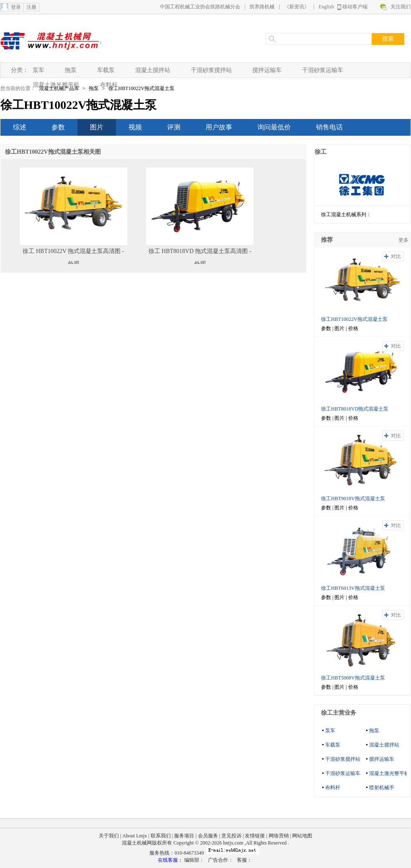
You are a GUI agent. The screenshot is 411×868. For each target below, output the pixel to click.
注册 (31, 7)
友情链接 (255, 836)
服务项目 (184, 836)
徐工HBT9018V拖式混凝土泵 (353, 499)
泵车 (39, 70)
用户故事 (219, 127)
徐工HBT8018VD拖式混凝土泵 (355, 409)
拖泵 (71, 70)
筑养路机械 (262, 7)
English (326, 7)
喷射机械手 (382, 788)
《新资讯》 (297, 7)
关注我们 (401, 7)
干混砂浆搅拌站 (211, 70)
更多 (403, 240)
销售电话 (329, 127)
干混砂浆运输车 (323, 70)
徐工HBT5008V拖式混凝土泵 (353, 678)
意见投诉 (231, 836)
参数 (58, 127)
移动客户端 (355, 7)
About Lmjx (135, 836)
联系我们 (161, 836)
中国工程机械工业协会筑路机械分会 (200, 7)
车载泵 (106, 70)
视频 (135, 127)
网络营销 (279, 836)
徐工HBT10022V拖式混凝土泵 (142, 88)
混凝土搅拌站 (153, 70)
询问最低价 (274, 127)
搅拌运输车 (267, 70)
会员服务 (208, 836)
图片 (97, 127)
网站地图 (302, 836)
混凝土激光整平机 (56, 85)
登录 (16, 7)
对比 (396, 256)
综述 (20, 127)
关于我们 (109, 836)
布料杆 (109, 85)
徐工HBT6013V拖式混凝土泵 (353, 588)
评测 (174, 127)
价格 (353, 328)
